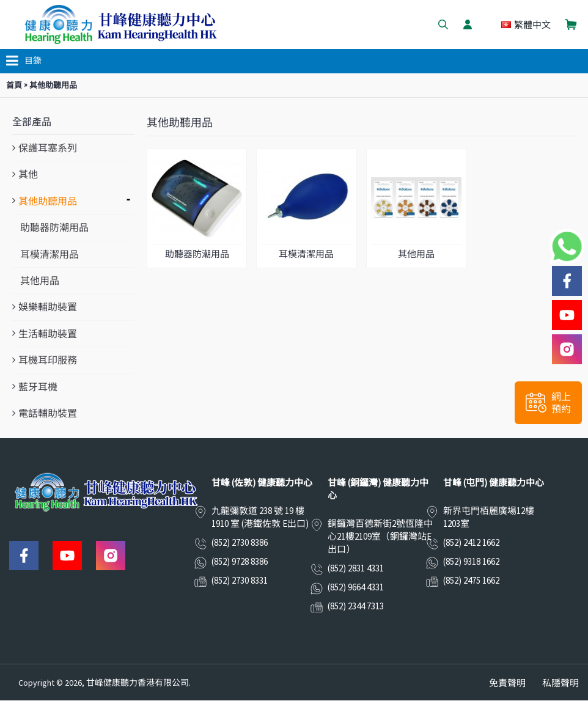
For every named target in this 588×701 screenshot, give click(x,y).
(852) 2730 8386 (240, 542)
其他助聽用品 (53, 85)
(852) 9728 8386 (240, 561)
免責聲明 (507, 683)
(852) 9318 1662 (471, 561)
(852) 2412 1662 (471, 542)
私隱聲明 (560, 683)
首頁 (14, 85)
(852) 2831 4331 (356, 568)
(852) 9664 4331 (356, 587)
